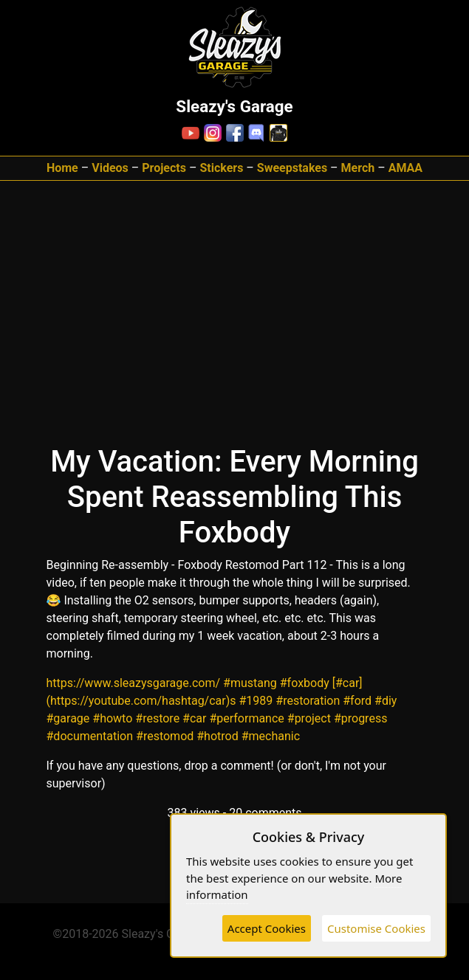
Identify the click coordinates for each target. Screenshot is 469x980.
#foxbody (305, 683)
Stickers (221, 168)
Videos (110, 168)
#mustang (250, 683)
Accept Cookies (267, 928)
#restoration (308, 701)
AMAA (405, 168)
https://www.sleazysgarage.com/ (134, 683)
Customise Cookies (376, 928)
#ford (357, 701)
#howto (112, 718)
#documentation (90, 736)
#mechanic (271, 736)
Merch (358, 168)
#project (309, 718)
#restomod (165, 736)
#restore (157, 718)
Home (62, 168)
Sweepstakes (292, 168)
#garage (68, 718)
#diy (386, 701)
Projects (164, 168)
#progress (360, 718)
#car (194, 718)
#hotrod (217, 736)
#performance (246, 718)
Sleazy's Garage (163, 934)
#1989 (256, 701)
